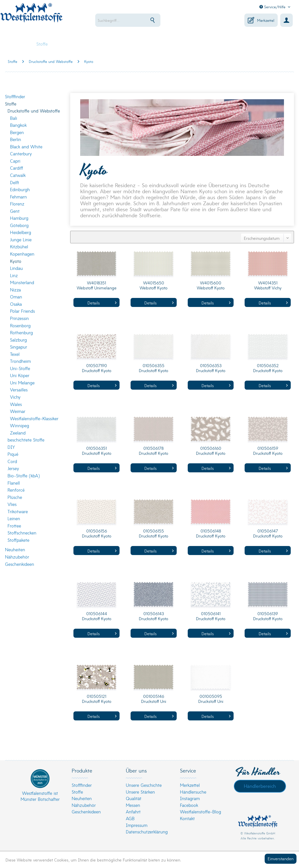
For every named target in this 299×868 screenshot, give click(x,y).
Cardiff (17, 168)
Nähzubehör (17, 557)
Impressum (137, 825)
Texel (15, 354)
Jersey (13, 468)
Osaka (16, 304)
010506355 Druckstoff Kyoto (154, 368)
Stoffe (11, 104)
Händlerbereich (260, 786)
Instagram (190, 798)
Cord (12, 461)
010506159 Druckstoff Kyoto (268, 451)
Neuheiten (15, 549)
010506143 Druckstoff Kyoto (154, 616)
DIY (11, 447)
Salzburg (18, 340)
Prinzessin (19, 318)
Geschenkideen (20, 564)
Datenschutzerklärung (147, 832)
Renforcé (16, 490)
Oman (16, 297)
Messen (133, 805)
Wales (16, 404)
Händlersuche (193, 792)
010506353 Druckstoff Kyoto (211, 368)
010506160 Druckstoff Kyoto (211, 451)
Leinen (14, 518)
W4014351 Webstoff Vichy (268, 285)
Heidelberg (21, 232)
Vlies (12, 504)
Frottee (14, 526)
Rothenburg (21, 332)
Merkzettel (190, 785)
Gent (15, 211)
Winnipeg (20, 425)
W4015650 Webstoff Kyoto (154, 285)
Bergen (17, 132)
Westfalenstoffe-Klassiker (34, 418)
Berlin (16, 139)
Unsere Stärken (140, 792)
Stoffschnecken (22, 533)
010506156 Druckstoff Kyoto (97, 533)
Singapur (19, 347)
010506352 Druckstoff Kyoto (268, 368)
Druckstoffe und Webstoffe (34, 111)
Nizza (15, 290)
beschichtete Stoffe (26, 440)
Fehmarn (18, 197)
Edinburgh (20, 189)
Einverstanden (281, 858)
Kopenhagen (22, 254)
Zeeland (18, 433)
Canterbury (21, 153)
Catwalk (18, 175)
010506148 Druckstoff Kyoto (211, 533)
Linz (14, 275)
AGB (130, 818)
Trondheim (20, 361)
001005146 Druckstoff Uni (154, 699)
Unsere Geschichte (144, 785)
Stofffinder (15, 96)
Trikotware (18, 511)
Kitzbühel (19, 246)
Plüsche (15, 497)
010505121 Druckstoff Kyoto (97, 699)
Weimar (18, 411)
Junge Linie (21, 239)
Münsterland (22, 282)
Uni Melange (22, 383)
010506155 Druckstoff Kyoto (154, 533)
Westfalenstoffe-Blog (201, 811)
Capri (15, 161)
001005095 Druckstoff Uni (211, 699)
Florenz (17, 204)
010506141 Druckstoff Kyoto (211, 616)
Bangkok (18, 125)
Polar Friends (22, 311)
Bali (14, 118)
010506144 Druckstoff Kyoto (97, 616)
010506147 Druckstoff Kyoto (268, 533)
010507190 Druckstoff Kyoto (97, 368)
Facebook (189, 805)
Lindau (16, 268)
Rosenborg (20, 325)
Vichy (15, 397)
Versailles (19, 390)
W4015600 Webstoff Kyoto (211, 285)
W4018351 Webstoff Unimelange (97, 285)
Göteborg (19, 225)
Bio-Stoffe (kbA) (24, 475)
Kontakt (187, 818)
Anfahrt (133, 811)
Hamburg (19, 218)
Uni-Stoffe (20, 368)
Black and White (26, 146)
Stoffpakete (18, 540)
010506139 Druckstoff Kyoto (268, 616)
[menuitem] (137, 20)
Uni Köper (20, 375)
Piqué (13, 454)
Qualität (134, 798)
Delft (15, 182)
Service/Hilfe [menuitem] (273, 7)
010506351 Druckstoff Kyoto (97, 451)
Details (102, 303)
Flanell (14, 483)
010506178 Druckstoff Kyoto (154, 451)
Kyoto (16, 261)
